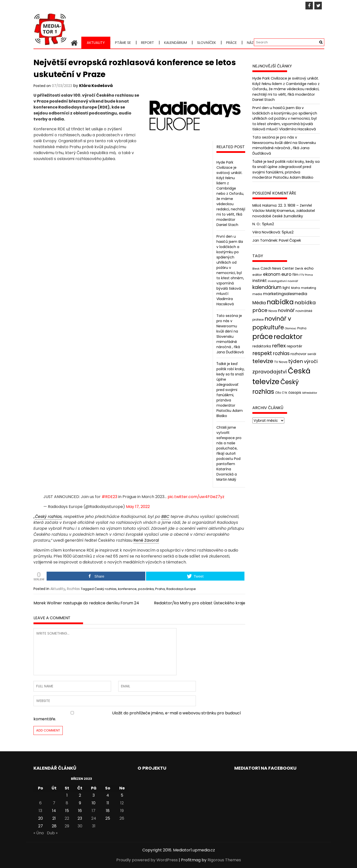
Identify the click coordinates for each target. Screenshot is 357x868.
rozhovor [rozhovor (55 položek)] (298, 354)
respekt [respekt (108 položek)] (262, 353)
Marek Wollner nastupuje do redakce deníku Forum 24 (86, 603)
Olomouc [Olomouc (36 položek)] (291, 328)
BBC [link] (165, 517)
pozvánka (146, 589)
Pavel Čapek (290, 240)
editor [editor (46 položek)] (257, 275)
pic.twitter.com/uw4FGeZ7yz (196, 497)
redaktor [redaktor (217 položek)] (288, 337)
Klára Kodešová (96, 86)
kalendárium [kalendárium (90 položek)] (267, 287)
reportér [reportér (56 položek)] (295, 346)
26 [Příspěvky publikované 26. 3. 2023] (122, 818)
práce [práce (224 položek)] (263, 337)
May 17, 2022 (138, 507)
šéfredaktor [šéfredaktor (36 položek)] (310, 393)
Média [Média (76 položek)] (259, 303)
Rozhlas (73, 589)
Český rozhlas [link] (48, 517)
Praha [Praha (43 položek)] (302, 328)
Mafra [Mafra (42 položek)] (296, 288)
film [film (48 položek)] (295, 275)
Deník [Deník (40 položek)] (299, 269)
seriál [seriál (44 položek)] (312, 354)
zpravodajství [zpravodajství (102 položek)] (270, 372)
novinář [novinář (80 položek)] (286, 310)
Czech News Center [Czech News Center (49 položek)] (277, 268)
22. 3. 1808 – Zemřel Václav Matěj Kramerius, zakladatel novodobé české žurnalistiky (284, 211)
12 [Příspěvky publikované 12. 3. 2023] (122, 803)
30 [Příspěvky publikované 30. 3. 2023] (80, 826)
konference (127, 589)
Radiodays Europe (181, 589)
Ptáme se (123, 43)
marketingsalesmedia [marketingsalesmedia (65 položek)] (285, 294)
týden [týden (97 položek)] (296, 361)
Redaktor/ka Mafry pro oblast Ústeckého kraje (200, 603)
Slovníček (207, 43)
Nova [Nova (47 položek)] (273, 311)
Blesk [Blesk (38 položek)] (256, 269)
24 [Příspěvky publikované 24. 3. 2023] (94, 818)
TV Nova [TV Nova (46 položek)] (281, 362)
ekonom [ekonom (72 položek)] (272, 274)
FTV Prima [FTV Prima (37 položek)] (306, 275)
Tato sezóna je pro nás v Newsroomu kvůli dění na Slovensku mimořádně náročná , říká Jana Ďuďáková (230, 334)
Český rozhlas (105, 589)
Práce (231, 43)
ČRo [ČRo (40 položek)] (278, 393)
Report (148, 43)
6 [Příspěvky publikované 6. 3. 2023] (40, 803)
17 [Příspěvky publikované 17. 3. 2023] (94, 811)
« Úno (39, 833)
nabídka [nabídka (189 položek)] (280, 302)
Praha (160, 589)
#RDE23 (109, 497)
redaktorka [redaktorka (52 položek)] (262, 346)
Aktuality (96, 43)
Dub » (52, 833)
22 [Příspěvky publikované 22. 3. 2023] (67, 818)
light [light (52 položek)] (286, 288)
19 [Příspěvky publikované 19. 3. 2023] (122, 811)
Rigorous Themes (224, 860)
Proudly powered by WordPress (147, 860)
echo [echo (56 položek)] (309, 268)
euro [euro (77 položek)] (286, 274)
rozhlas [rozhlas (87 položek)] (281, 353)
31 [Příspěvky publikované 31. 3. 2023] (94, 826)
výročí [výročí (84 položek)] (311, 361)
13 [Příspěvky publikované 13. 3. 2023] (40, 811)
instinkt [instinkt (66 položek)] (260, 281)
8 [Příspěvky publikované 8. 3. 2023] (67, 803)
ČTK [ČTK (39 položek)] (285, 393)
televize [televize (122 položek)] (263, 361)
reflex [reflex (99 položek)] (279, 346)
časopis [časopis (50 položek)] (295, 393)
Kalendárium (176, 43)
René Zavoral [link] (146, 540)
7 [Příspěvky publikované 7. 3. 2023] (54, 803)
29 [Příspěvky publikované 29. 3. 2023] (67, 826)
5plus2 (268, 224)
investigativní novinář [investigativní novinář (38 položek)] (283, 281)
